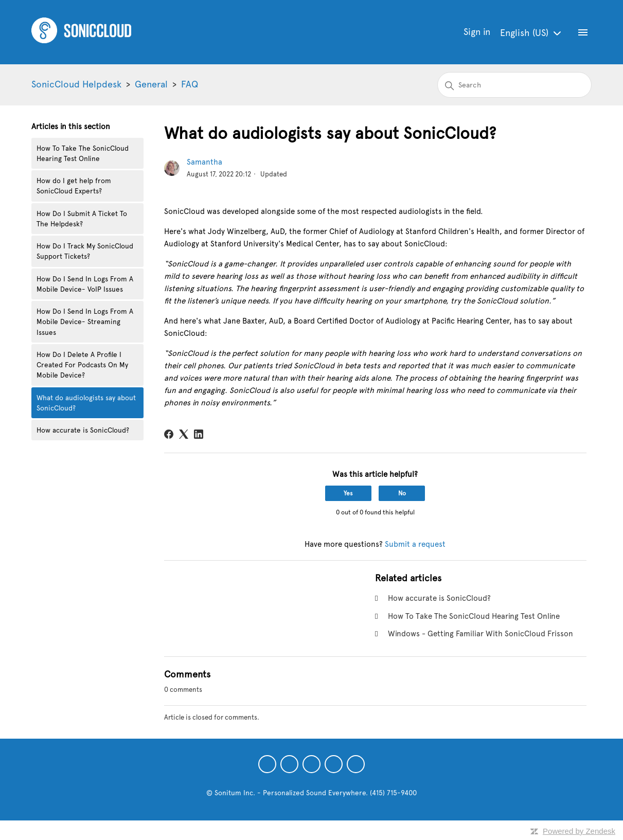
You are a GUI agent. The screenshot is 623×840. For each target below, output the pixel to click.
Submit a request (415, 544)
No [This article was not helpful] (402, 493)
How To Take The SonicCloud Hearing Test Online (83, 153)
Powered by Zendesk (579, 831)
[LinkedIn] (199, 434)
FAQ (190, 84)
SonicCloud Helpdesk (76, 84)
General (151, 84)
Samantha (204, 162)
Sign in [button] (477, 32)
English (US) (532, 33)
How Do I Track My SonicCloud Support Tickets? (85, 251)
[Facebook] (169, 434)
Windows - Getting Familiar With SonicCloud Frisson (480, 634)
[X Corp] (184, 434)
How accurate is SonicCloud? (83, 430)
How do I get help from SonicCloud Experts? (74, 186)
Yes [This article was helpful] (348, 493)
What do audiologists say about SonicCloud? (86, 403)
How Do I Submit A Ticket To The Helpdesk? (82, 219)
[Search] (514, 85)
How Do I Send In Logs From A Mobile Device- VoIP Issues (85, 284)
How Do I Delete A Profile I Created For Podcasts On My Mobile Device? (82, 365)
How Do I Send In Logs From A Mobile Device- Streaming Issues (85, 322)
